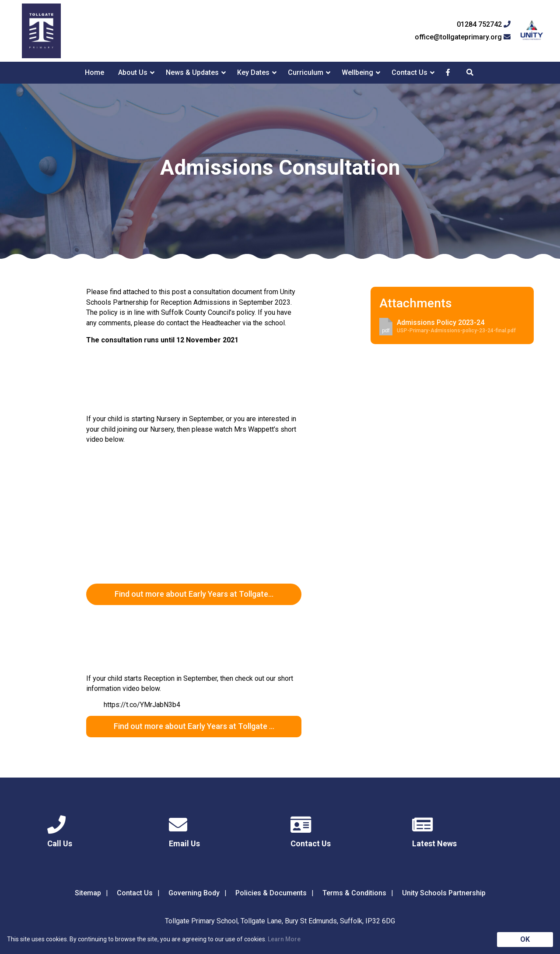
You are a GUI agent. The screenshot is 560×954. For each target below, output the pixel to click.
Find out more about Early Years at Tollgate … (194, 726)
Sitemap (88, 893)
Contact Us (409, 72)
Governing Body (194, 893)
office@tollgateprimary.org (463, 37)
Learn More (284, 939)
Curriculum (306, 72)
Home (94, 72)
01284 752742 (484, 25)
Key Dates (253, 72)
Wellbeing (357, 72)
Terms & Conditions (354, 893)
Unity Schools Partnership (444, 893)
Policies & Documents (271, 893)
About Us (133, 72)
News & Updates (192, 72)
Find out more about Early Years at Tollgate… (194, 594)
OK (525, 939)
